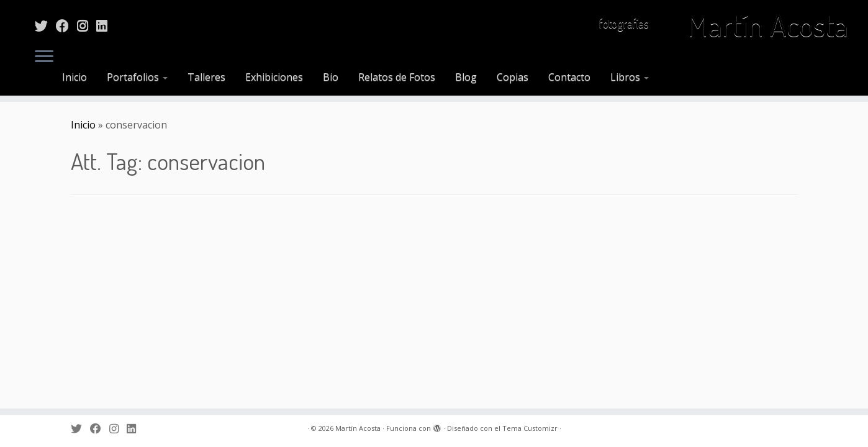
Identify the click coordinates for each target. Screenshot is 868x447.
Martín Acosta (768, 25)
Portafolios (137, 77)
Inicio (75, 77)
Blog (466, 77)
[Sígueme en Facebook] (66, 25)
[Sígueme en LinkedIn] (106, 25)
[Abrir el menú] (44, 57)
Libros (630, 77)
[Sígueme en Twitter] (45, 25)
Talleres (206, 77)
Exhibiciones (274, 77)
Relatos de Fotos (397, 77)
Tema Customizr (530, 428)
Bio (331, 77)
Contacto (569, 77)
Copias (513, 77)
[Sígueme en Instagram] (87, 25)
